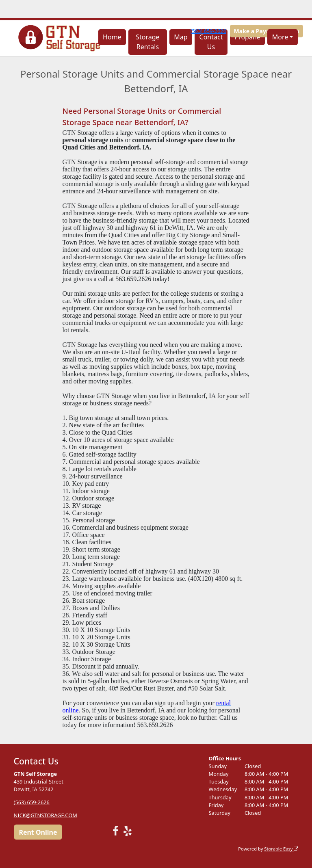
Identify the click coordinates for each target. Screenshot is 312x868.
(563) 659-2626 (208, 31)
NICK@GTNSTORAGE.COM (45, 815)
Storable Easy (281, 849)
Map (181, 37)
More (280, 37)
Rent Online (38, 832)
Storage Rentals (147, 42)
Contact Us (211, 42)
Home (112, 37)
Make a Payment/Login (267, 31)
